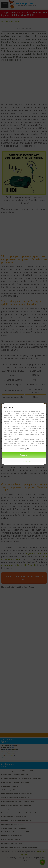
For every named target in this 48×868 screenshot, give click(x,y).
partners (21, 411)
